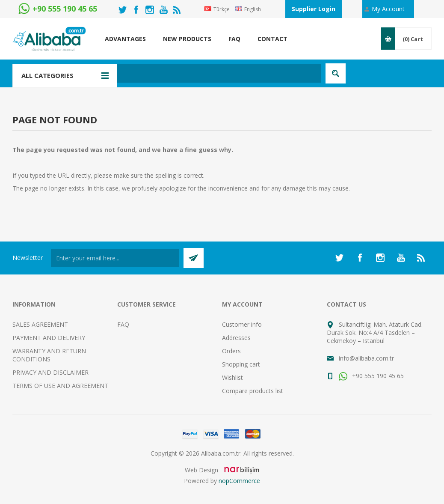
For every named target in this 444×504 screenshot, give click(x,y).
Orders (231, 351)
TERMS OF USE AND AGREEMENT (60, 386)
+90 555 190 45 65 (371, 376)
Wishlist (232, 377)
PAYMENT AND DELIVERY (49, 338)
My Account (388, 9)
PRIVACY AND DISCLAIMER (50, 372)
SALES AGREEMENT (40, 324)
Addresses (236, 338)
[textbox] (181, 73)
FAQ (123, 324)
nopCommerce (239, 481)
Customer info (242, 324)
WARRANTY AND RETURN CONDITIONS (49, 355)
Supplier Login (314, 9)
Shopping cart (241, 364)
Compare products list (253, 391)
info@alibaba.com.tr (366, 358)
